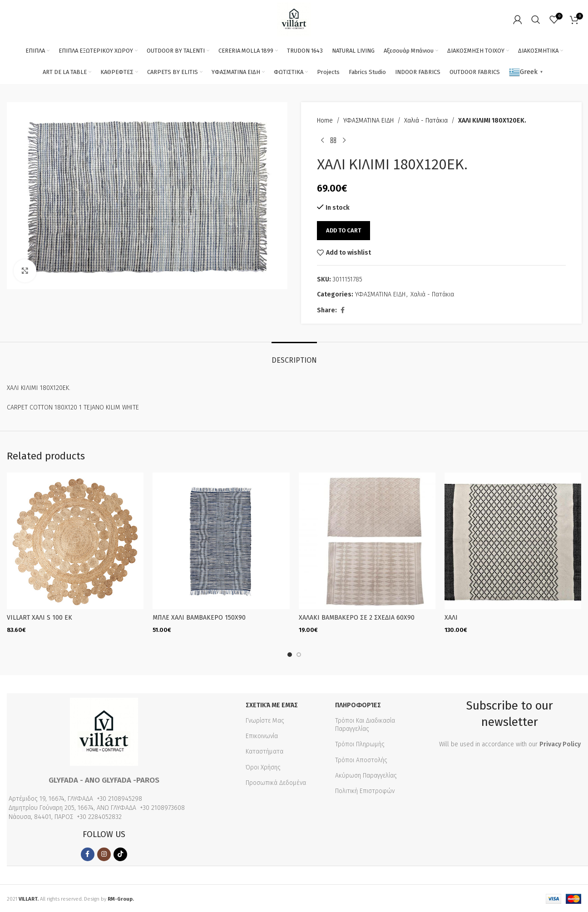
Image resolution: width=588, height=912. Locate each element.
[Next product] (344, 140)
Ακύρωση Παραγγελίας (366, 774)
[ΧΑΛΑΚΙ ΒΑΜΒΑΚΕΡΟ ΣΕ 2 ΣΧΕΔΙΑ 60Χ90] (367, 541)
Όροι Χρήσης (263, 766)
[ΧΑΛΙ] (513, 541)
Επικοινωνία (262, 735)
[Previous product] (322, 140)
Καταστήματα (264, 750)
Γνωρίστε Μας (265, 719)
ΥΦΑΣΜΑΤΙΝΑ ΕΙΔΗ (368, 121)
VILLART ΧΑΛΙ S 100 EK (40, 618)
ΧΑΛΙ (451, 618)
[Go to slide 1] (290, 653)
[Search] (536, 20)
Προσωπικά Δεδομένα (276, 781)
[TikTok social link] (120, 853)
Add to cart (343, 230)
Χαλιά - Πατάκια (426, 121)
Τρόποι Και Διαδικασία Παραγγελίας (365, 723)
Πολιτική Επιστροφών (365, 790)
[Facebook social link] (342, 311)
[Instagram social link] (104, 853)
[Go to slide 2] (299, 653)
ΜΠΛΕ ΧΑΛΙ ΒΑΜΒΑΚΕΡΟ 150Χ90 (199, 618)
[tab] (294, 356)
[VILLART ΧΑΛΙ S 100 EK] (75, 541)
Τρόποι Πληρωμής (360, 743)
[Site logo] (294, 19)
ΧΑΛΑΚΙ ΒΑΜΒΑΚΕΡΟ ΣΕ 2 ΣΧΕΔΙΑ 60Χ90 (357, 618)
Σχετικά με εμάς (272, 704)
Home (325, 121)
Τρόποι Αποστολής (361, 759)
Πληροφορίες (358, 704)
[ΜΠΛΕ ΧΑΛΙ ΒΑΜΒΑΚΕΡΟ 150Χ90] (221, 541)
